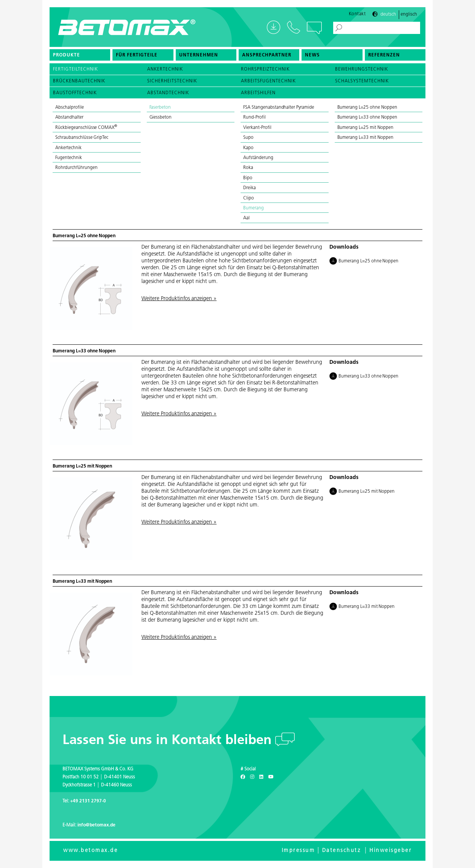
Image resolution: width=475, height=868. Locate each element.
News (312, 55)
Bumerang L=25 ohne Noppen (367, 108)
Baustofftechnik (75, 93)
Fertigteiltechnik (75, 69)
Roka (248, 168)
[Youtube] (271, 777)
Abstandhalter (69, 117)
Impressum (298, 851)
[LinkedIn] (261, 777)
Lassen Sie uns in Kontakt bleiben (169, 741)
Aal (246, 218)
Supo (248, 138)
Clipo (249, 198)
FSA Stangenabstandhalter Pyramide (279, 108)
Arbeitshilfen (258, 93)
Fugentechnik (69, 158)
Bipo (248, 178)
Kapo (248, 148)
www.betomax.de (91, 851)
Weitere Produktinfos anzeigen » (179, 299)
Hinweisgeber (391, 851)
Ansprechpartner (267, 55)
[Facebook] (243, 777)
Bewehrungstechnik (362, 69)
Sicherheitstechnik (172, 81)
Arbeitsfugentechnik (268, 81)
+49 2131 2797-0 (88, 801)
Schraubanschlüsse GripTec (82, 138)
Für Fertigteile (137, 55)
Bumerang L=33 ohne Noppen (367, 117)
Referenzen (384, 55)
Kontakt (357, 14)
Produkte (67, 55)
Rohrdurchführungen (76, 168)
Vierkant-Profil (257, 128)
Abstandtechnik (168, 93)
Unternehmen (199, 55)
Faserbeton (160, 108)
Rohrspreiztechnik (265, 69)
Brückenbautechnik (79, 81)
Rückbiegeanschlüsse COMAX (86, 128)
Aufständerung (258, 158)
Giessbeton (161, 117)
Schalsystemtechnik (362, 81)
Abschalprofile (70, 108)
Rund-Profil (254, 117)
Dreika (250, 188)
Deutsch (388, 14)
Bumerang (254, 208)
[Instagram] (252, 777)
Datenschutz (342, 851)
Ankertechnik (165, 69)
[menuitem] (80, 55)
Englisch (409, 14)
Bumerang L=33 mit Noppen (365, 138)
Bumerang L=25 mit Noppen (365, 128)
